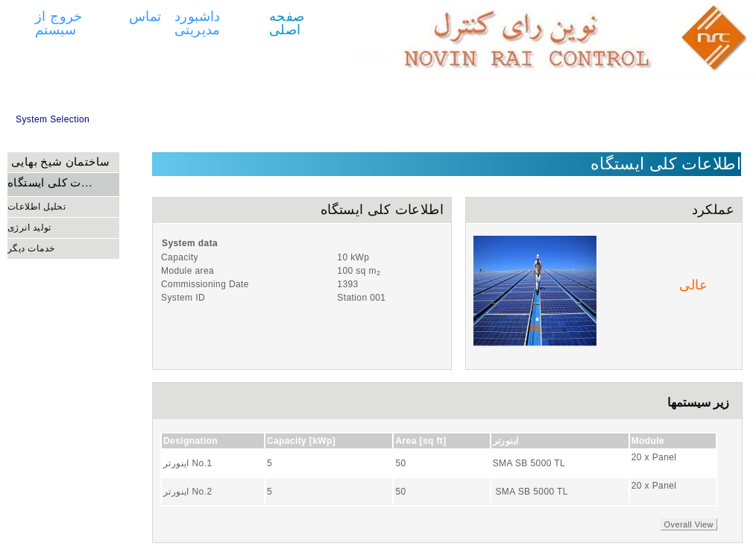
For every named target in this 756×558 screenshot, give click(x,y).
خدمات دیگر (31, 248)
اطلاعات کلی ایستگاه (51, 183)
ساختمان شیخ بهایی (60, 162)
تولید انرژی (29, 228)
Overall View (689, 524)
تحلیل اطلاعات (37, 207)
